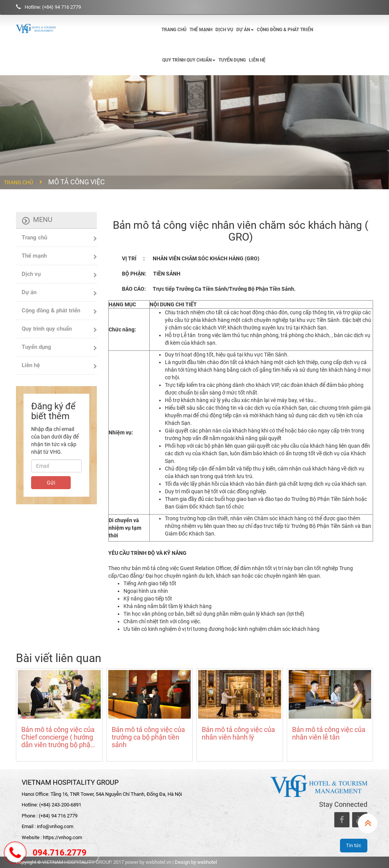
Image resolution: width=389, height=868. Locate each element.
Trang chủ (174, 30)
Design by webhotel (196, 862)
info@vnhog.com (55, 826)
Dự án (245, 30)
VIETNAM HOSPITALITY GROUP (70, 782)
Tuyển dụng (232, 60)
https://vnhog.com (62, 837)
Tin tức (354, 845)
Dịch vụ (224, 30)
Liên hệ (257, 60)
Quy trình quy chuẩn (189, 60)
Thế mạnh (201, 30)
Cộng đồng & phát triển (285, 30)
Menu (43, 219)
